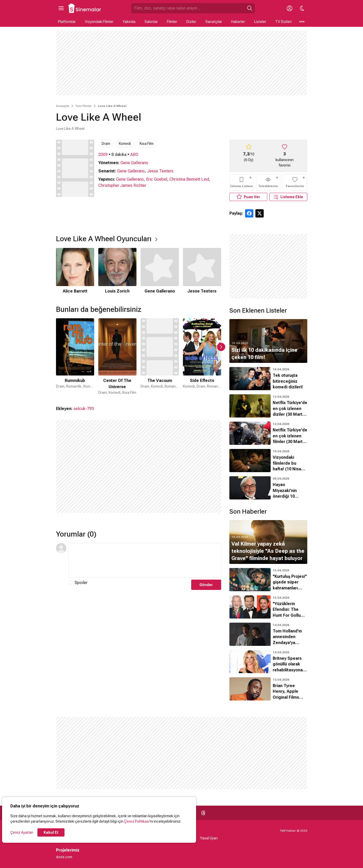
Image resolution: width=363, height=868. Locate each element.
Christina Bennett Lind (189, 179)
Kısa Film (147, 144)
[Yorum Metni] (145, 560)
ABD (134, 155)
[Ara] (250, 8)
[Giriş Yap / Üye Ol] (290, 8)
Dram (106, 144)
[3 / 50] (160, 357)
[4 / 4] (202, 271)
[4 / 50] (202, 357)
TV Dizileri (284, 22)
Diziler (191, 22)
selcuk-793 (84, 409)
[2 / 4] (117, 271)
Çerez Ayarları (22, 832)
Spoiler (81, 583)
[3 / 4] (160, 271)
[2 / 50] (117, 357)
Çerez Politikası (137, 821)
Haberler (238, 22)
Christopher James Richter (122, 185)
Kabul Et (51, 832)
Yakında (129, 22)
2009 (103, 155)
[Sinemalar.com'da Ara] (188, 8)
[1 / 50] (75, 357)
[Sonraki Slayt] (221, 347)
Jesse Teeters (160, 171)
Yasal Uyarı (209, 838)
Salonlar (151, 22)
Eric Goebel (157, 179)
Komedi (125, 144)
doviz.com (64, 857)
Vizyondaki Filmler (99, 22)
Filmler (172, 22)
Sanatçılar (214, 22)
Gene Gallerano (134, 163)
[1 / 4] (75, 271)
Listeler (260, 22)
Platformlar (67, 22)
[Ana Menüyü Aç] (61, 8)
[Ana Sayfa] (85, 8)
